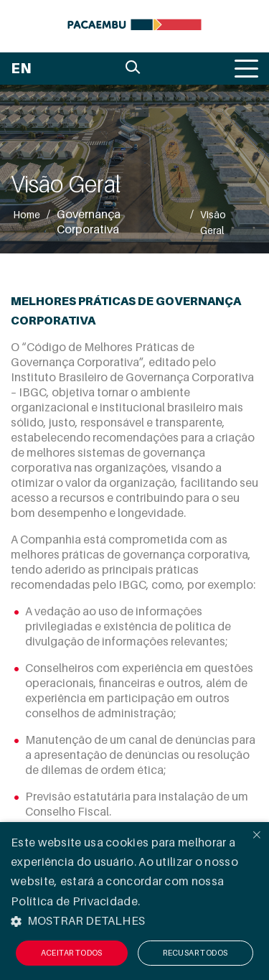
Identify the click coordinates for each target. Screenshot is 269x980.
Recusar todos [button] (195, 953)
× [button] (256, 835)
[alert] (134, 901)
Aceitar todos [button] (72, 953)
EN (21, 68)
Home (27, 214)
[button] (134, 921)
